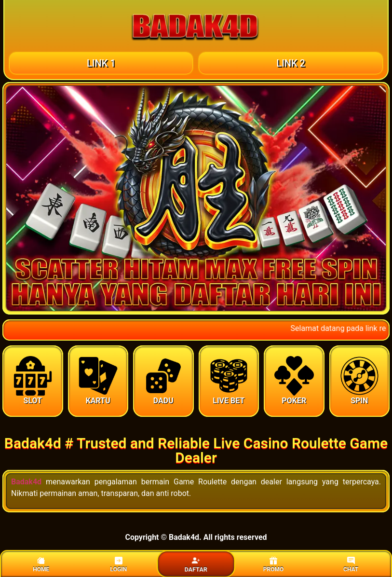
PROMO (273, 565)
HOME (41, 565)
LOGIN (119, 565)
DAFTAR (196, 565)
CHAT (351, 565)
